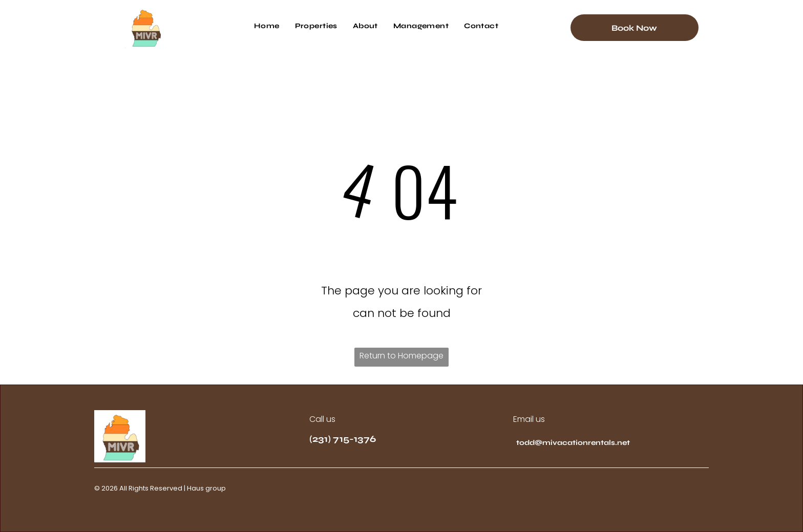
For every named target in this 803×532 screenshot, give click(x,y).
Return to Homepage (401, 356)
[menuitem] (267, 26)
